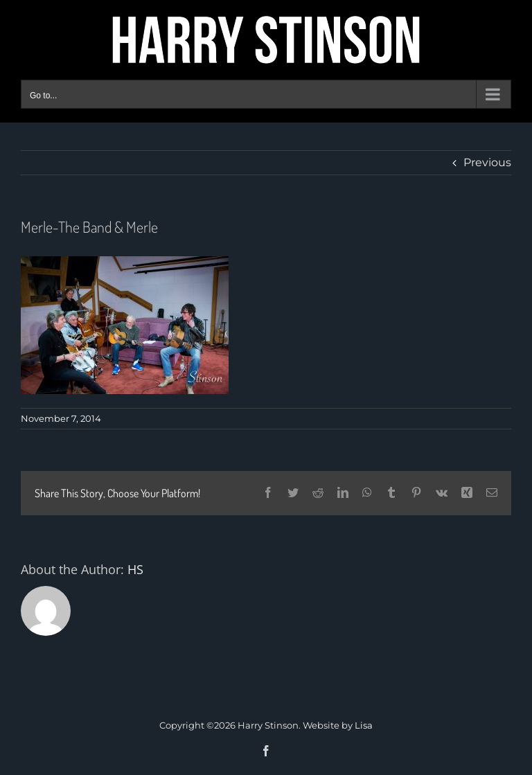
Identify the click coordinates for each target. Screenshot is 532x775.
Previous (487, 162)
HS (135, 569)
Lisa (364, 725)
